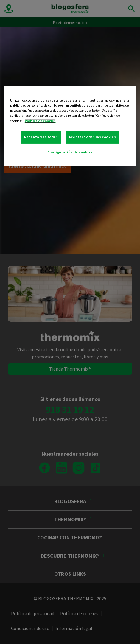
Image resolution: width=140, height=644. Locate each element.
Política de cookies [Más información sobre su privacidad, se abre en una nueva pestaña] (40, 121)
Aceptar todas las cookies (92, 137)
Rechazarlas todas (41, 137)
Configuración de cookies (70, 152)
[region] (70, 126)
